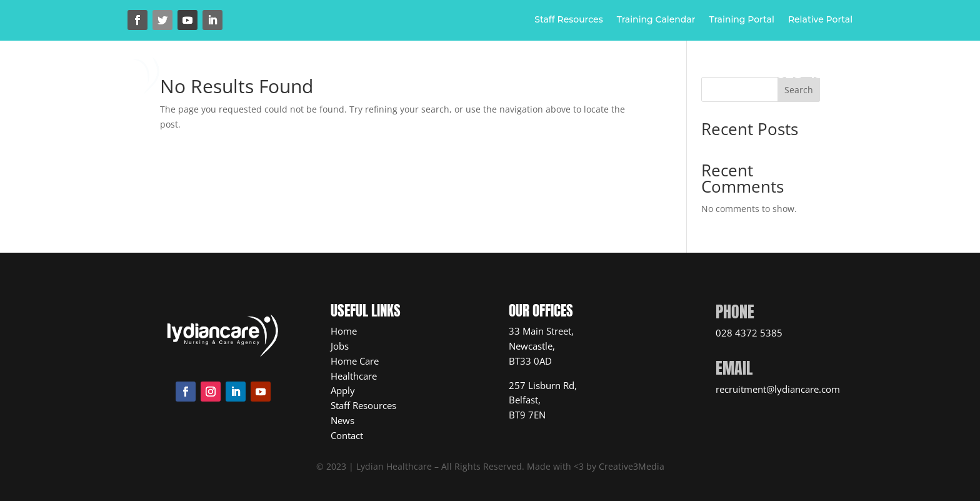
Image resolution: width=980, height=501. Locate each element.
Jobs (561, 76)
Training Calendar (656, 20)
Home (327, 76)
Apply (607, 76)
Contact (490, 95)
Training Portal (741, 20)
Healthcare (487, 76)
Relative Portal (820, 20)
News (655, 76)
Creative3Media (632, 466)
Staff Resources (568, 20)
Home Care (393, 76)
